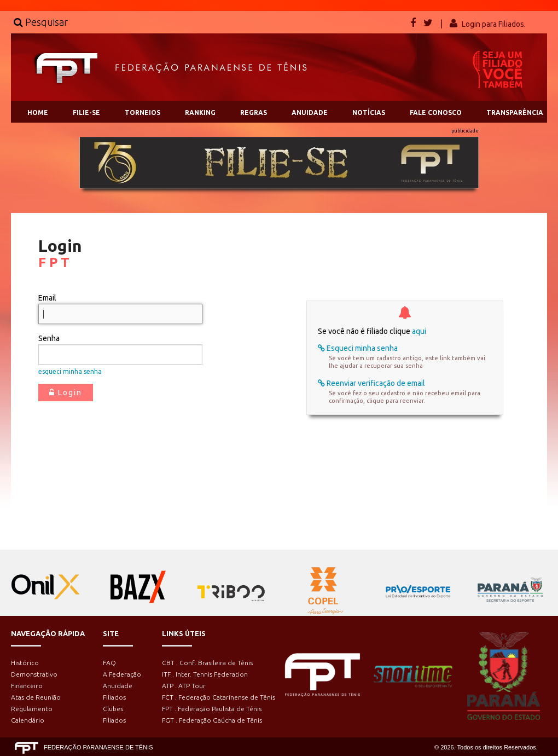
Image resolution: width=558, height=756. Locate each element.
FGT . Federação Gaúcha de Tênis (212, 720)
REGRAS (254, 112)
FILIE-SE (86, 112)
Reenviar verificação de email (371, 383)
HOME (38, 112)
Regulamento (32, 709)
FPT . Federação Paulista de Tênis (212, 709)
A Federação (122, 674)
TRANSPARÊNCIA (515, 112)
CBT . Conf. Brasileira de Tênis (207, 663)
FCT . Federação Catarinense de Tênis (219, 697)
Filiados (114, 697)
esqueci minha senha (70, 371)
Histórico (25, 663)
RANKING (200, 112)
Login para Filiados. (494, 24)
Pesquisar (41, 22)
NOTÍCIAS (369, 112)
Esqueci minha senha (358, 348)
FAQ (109, 663)
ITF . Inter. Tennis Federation (205, 674)
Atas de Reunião (36, 697)
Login (66, 393)
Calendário (28, 720)
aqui (419, 331)
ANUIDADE (310, 112)
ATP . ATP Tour (184, 686)
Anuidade (118, 686)
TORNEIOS (143, 112)
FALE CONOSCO (436, 112)
